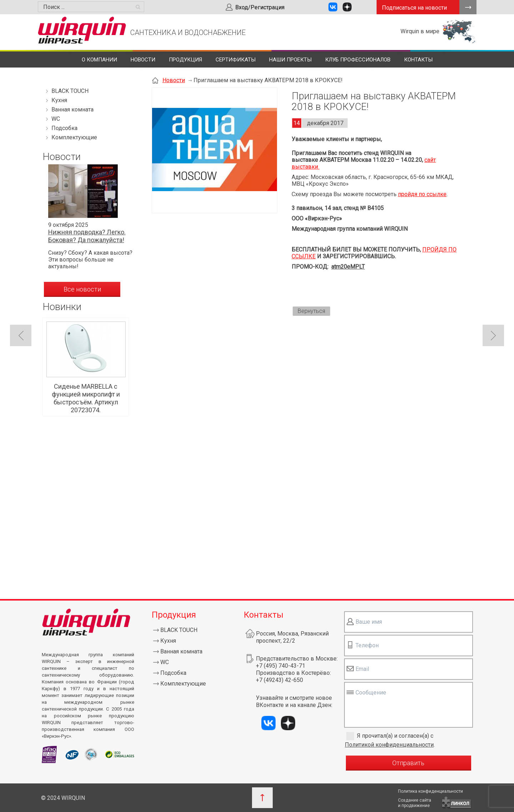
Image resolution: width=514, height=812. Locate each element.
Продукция (185, 60)
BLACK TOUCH (70, 91)
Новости (143, 60)
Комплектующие (74, 137)
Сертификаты (236, 60)
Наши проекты (290, 60)
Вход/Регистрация (260, 7)
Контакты (418, 60)
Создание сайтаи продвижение (415, 803)
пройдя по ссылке (422, 194)
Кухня (59, 100)
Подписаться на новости (414, 8)
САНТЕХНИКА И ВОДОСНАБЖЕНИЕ (188, 33)
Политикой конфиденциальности (389, 745)
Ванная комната (72, 109)
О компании (99, 60)
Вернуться (311, 311)
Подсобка (64, 128)
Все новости (82, 289)
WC (56, 119)
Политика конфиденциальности (430, 791)
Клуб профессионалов (358, 60)
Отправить (408, 763)
